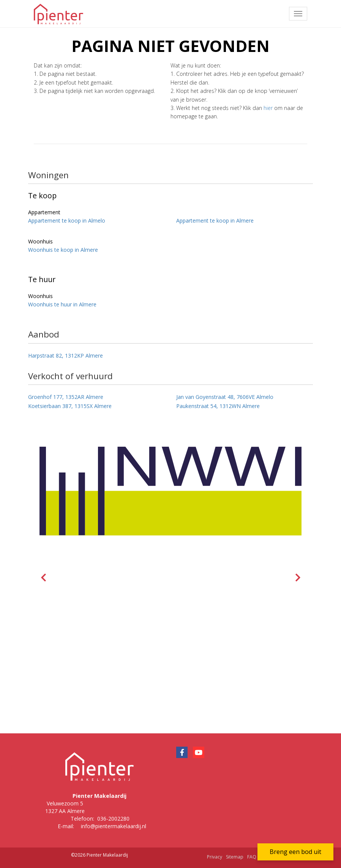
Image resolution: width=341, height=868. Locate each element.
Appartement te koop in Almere (215, 221)
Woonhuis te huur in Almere (62, 304)
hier (268, 108)
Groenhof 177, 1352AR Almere (66, 397)
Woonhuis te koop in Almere (63, 250)
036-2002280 (113, 819)
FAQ (252, 857)
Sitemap (235, 857)
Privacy (215, 857)
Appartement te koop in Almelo (67, 221)
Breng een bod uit (295, 852)
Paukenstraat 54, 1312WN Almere (218, 406)
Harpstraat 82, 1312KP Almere (66, 356)
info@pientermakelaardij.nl (114, 826)
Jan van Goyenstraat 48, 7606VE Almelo (225, 397)
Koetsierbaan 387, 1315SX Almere (70, 406)
